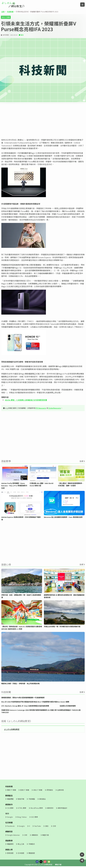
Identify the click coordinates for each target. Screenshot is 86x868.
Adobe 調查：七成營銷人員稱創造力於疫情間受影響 (26, 400)
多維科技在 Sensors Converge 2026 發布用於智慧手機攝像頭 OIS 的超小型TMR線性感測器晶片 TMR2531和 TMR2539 (41, 711)
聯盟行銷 (46, 835)
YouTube (38, 826)
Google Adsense (13, 835)
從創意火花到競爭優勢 (68, 706)
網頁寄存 (50, 808)
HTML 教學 (22, 808)
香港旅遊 (10, 853)
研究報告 (50, 790)
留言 (22, 35)
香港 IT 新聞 (25, 790)
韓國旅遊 (32, 853)
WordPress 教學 (37, 808)
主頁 (3, 12)
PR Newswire (41, 408)
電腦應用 (10, 844)
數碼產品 (9, 796)
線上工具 (21, 844)
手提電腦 (32, 799)
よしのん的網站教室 (12, 729)
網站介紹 (58, 864)
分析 (54, 826)
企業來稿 (60, 790)
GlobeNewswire (55, 408)
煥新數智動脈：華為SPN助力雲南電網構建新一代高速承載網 (23, 697)
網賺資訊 (35, 835)
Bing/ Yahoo (22, 817)
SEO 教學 (34, 817)
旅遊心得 (9, 850)
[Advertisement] (43, 121)
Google (10, 817)
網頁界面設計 (62, 808)
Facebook (11, 826)
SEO (7, 813)
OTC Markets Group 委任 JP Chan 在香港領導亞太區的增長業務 (25, 706)
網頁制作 (9, 804)
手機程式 (32, 844)
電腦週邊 (10, 799)
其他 (47, 826)
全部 (81, 461)
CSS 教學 (10, 808)
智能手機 (21, 799)
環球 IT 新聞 (11, 790)
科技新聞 (10, 12)
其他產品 (42, 799)
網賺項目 (9, 831)
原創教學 (9, 841)
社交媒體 (9, 823)
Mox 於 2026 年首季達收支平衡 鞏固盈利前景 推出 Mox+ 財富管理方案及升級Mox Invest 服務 (35, 702)
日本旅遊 (21, 853)
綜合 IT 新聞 (6, 17)
